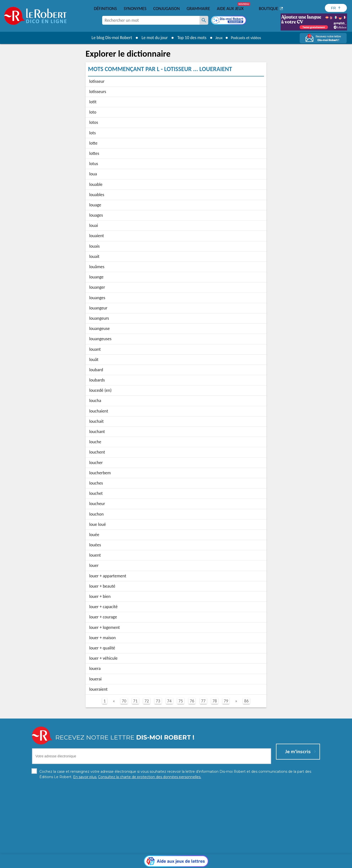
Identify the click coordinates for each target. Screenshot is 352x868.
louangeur (98, 308)
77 (203, 701)
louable (96, 184)
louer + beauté (102, 586)
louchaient (99, 411)
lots (93, 133)
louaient (97, 236)
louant (95, 349)
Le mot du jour (152, 38)
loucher (96, 463)
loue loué (98, 524)
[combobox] (151, 20)
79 (226, 701)
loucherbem (100, 473)
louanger (97, 287)
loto (93, 112)
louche (95, 442)
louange (96, 277)
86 (246, 701)
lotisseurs (98, 92)
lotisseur (97, 81)
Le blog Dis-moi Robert (109, 38)
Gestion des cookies (208, 863)
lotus (94, 164)
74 (169, 701)
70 (124, 701)
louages (96, 215)
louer (94, 565)
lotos (94, 122)
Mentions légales (176, 863)
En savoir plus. (269, 856)
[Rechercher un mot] (204, 20)
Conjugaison (166, 9)
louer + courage (103, 617)
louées (95, 545)
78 (215, 701)
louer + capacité (103, 607)
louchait (96, 421)
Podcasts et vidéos (247, 38)
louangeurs (99, 318)
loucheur (97, 504)
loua (93, 174)
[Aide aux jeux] (176, 818)
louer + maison (103, 638)
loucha (95, 401)
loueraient (98, 689)
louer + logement (104, 627)
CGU (230, 863)
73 (158, 701)
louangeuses (100, 339)
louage (95, 205)
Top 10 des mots (189, 38)
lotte (93, 143)
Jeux (217, 38)
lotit (93, 102)
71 (135, 701)
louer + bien (100, 596)
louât (94, 360)
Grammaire (198, 9)
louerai (95, 679)
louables (97, 195)
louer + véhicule (103, 658)
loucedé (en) (100, 390)
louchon (96, 514)
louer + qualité (102, 648)
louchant (97, 432)
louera (95, 668)
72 (147, 701)
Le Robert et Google (253, 863)
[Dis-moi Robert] (229, 21)
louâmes (97, 267)
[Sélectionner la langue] (336, 8)
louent (95, 555)
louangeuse (99, 328)
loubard (96, 370)
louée (94, 535)
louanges (97, 298)
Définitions (105, 9)
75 (181, 701)
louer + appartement (108, 576)
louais (94, 246)
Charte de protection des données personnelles (121, 863)
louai (94, 225)
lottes (94, 153)
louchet (96, 493)
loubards (97, 380)
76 (192, 701)
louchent (97, 452)
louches (96, 483)
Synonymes (135, 9)
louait (94, 256)
